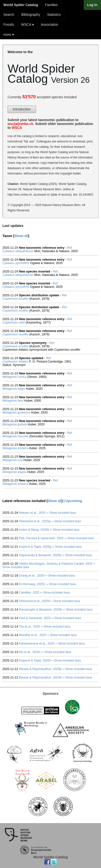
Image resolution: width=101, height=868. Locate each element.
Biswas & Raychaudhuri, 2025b (40, 669)
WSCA (17, 128)
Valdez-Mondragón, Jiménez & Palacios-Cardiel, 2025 (56, 564)
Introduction (22, 109)
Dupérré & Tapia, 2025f (35, 661)
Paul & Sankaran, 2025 (35, 618)
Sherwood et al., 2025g (35, 521)
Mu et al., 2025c (30, 652)
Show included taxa (63, 513)
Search (9, 15)
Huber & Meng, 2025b (34, 530)
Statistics (54, 15)
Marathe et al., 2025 (33, 635)
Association (50, 25)
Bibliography (31, 15)
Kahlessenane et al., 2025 (37, 644)
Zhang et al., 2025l (32, 576)
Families (51, 5)
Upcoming (74, 501)
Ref (70, 248)
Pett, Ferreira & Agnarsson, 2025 (41, 538)
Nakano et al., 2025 (32, 513)
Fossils (9, 25)
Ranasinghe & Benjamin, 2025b (41, 610)
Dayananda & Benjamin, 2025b (40, 555)
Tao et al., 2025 (29, 627)
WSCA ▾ (28, 25)
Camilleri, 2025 (29, 593)
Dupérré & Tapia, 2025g (35, 547)
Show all (21, 236)
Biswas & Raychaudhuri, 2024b (40, 678)
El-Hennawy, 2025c (32, 584)
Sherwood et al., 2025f (34, 601)
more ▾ (9, 34)
